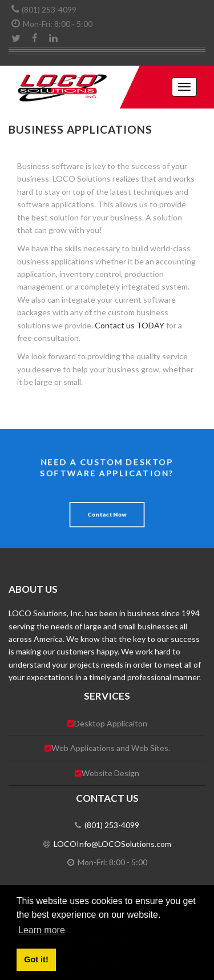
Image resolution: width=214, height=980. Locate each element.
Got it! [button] (36, 959)
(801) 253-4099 (49, 9)
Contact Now (107, 513)
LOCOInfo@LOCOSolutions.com (111, 844)
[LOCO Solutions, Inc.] (62, 87)
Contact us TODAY (130, 325)
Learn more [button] (42, 930)
